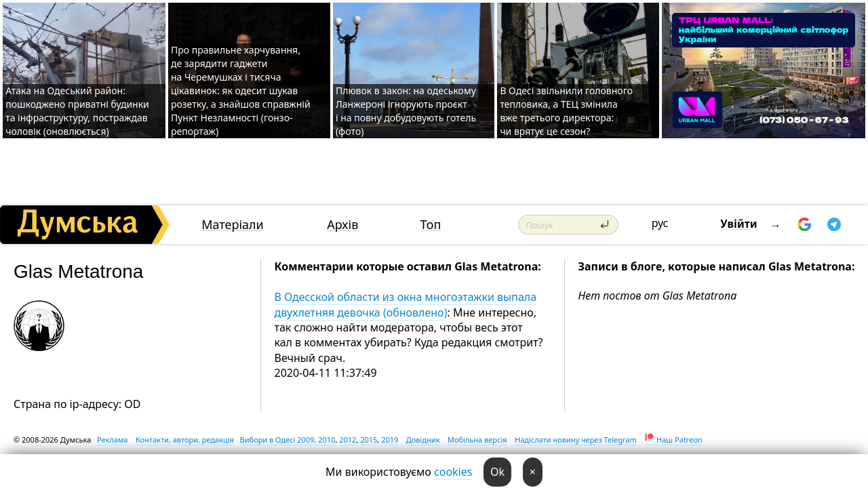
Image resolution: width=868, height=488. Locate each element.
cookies (453, 472)
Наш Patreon (679, 440)
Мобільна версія (477, 440)
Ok (497, 472)
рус (660, 223)
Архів (342, 225)
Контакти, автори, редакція (185, 440)
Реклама (113, 440)
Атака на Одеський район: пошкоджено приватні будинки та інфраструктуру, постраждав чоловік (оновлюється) (77, 111)
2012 (348, 440)
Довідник (423, 440)
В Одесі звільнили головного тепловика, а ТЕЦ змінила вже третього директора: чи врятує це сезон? (566, 111)
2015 (369, 440)
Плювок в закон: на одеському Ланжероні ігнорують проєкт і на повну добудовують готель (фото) (406, 111)
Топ (431, 225)
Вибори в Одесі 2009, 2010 (288, 440)
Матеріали (233, 225)
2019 (390, 440)
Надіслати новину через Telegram (576, 440)
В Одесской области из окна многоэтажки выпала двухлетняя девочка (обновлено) (406, 304)
